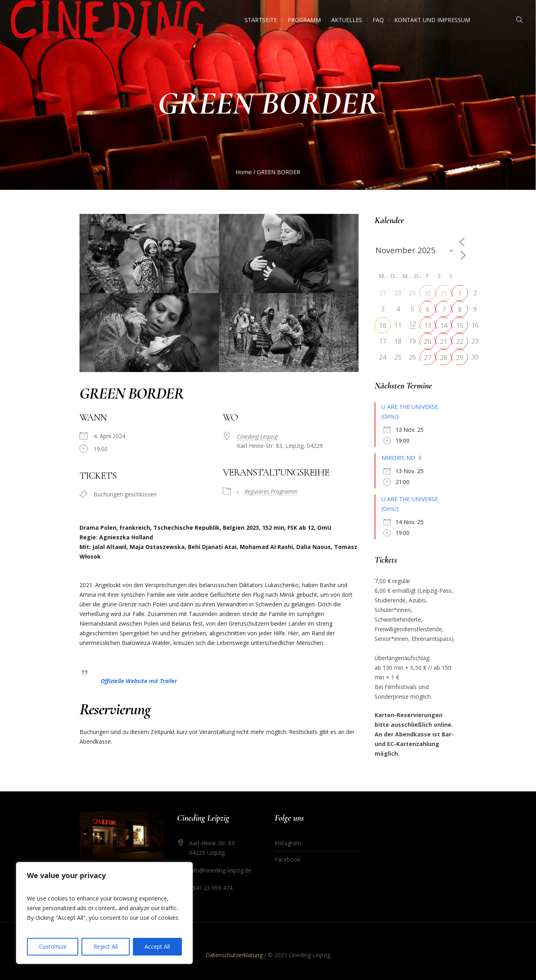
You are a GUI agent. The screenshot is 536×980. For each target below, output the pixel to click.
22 (460, 342)
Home (244, 172)
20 (428, 342)
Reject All (106, 946)
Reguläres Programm (271, 491)
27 (428, 358)
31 (444, 293)
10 (383, 325)
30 (428, 293)
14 (444, 325)
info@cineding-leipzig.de (220, 870)
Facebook (287, 859)
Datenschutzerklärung (234, 955)
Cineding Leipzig (257, 436)
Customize (53, 946)
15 (460, 325)
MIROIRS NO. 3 (401, 458)
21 (444, 342)
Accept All (157, 946)
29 (460, 358)
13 (428, 325)
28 (444, 358)
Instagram (288, 843)
